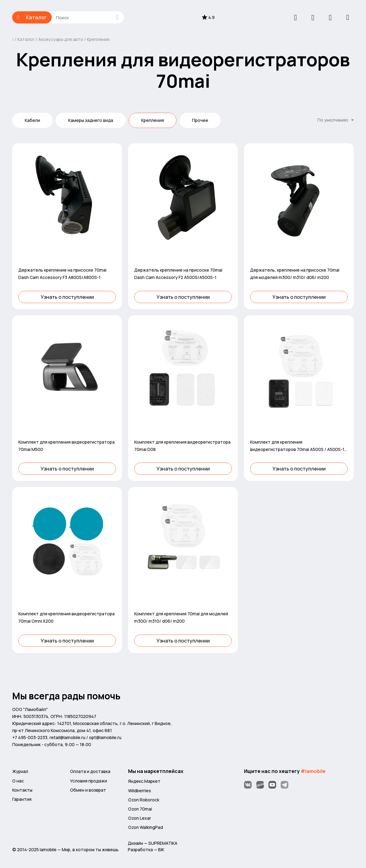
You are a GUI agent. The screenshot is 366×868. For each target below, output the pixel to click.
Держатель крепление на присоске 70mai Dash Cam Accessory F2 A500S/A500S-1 (178, 274)
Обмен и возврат (88, 790)
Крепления (98, 39)
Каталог (32, 17)
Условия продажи (89, 781)
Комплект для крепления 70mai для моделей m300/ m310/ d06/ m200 (181, 617)
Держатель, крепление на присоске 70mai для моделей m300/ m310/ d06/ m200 (295, 274)
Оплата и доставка (90, 771)
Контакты (22, 790)
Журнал (20, 771)
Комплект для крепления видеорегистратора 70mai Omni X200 (67, 617)
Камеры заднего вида (91, 120)
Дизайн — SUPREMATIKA (153, 843)
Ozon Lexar (140, 818)
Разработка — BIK (146, 850)
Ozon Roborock (144, 800)
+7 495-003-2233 (30, 737)
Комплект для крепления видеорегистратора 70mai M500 (67, 446)
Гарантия (22, 799)
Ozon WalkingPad (146, 827)
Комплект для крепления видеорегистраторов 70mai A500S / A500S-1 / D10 (299, 446)
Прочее (200, 120)
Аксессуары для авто (61, 39)
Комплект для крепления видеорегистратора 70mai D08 (182, 446)
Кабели (32, 120)
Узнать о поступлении (67, 297)
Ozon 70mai (140, 809)
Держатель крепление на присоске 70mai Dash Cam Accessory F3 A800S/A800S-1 (62, 274)
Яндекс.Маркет (144, 781)
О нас (18, 781)
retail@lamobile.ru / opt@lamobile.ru (85, 737)
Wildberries (140, 791)
